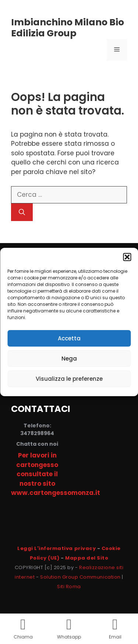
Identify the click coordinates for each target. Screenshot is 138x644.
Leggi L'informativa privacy (56, 548)
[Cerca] (22, 212)
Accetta (69, 338)
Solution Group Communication (80, 577)
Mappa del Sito (87, 558)
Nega (69, 359)
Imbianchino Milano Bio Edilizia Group (68, 28)
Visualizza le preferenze (69, 379)
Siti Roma (69, 587)
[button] (127, 257)
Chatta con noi (37, 444)
